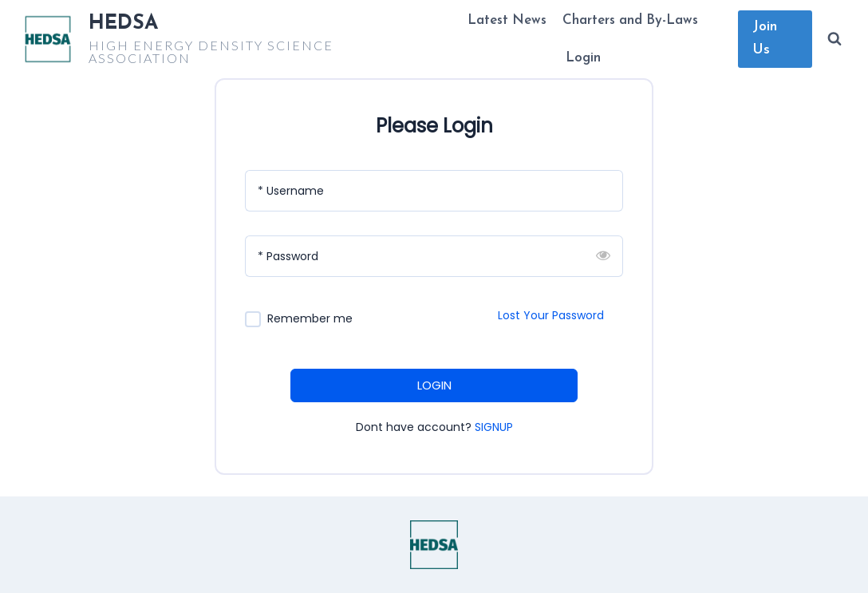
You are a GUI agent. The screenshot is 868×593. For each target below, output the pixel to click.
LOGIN (434, 385)
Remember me (310, 319)
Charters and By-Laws (630, 20)
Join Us (765, 38)
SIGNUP (494, 427)
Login (583, 58)
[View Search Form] (834, 39)
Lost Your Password (551, 315)
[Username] (434, 191)
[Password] (434, 256)
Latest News (507, 20)
